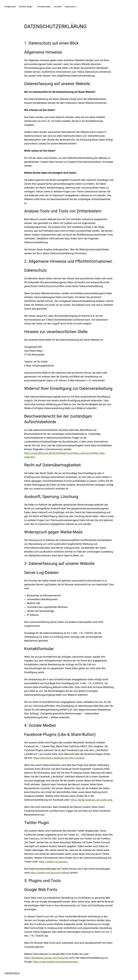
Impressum (70, 7)
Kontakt (58, 7)
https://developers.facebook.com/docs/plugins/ (59, 758)
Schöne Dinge (25, 7)
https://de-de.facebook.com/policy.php (91, 800)
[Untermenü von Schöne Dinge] (33, 7)
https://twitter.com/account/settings (50, 873)
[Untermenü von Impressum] (77, 7)
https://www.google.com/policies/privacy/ (56, 962)
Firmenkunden (44, 7)
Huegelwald (10, 7)
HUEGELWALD (12, 973)
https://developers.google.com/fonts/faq (46, 958)
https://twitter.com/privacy (53, 862)
